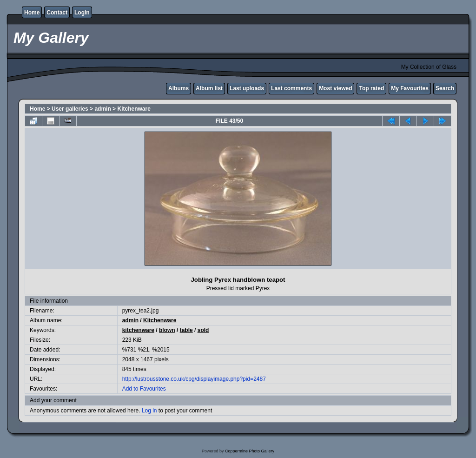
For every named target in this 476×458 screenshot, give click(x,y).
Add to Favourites (144, 389)
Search (445, 88)
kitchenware (138, 330)
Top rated (371, 88)
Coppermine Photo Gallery (250, 451)
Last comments (291, 88)
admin (102, 109)
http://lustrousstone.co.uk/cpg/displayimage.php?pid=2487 (194, 379)
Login (82, 13)
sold (203, 330)
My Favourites (410, 88)
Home (32, 13)
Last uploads (247, 88)
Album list (209, 88)
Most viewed (335, 88)
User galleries (70, 109)
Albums (178, 88)
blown (167, 330)
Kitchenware (134, 109)
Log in (149, 411)
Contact (57, 13)
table (186, 330)
